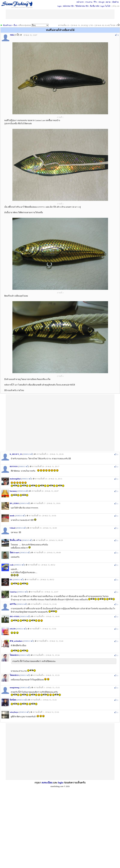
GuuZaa (13, 592)
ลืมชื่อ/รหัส (95, 6)
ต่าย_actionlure (16, 641)
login (60, 6)
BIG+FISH (14, 616)
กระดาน (89, 2)
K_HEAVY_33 (16, 454)
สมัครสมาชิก (68, 6)
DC (11, 579)
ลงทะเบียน (47, 783)
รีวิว (95, 2)
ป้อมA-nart (14, 552)
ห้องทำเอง (7, 25)
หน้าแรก (80, 2)
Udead (12, 528)
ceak (12, 565)
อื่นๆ (15, 25)
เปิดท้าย (115, 2)
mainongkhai (15, 479)
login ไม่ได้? (106, 6)
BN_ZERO (14, 503)
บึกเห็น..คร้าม (15, 540)
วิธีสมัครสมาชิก (82, 6)
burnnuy (13, 491)
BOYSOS (14, 466)
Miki (12, 35)
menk (12, 516)
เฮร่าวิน (13, 604)
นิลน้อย (13, 700)
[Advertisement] (33, 422)
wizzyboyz (14, 712)
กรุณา (38, 783)
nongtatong (14, 687)
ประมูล (101, 2)
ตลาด (108, 2)
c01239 (13, 629)
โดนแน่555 (14, 655)
